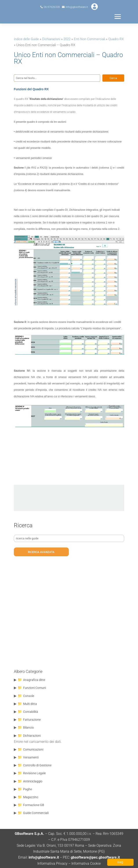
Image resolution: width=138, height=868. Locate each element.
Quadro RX (116, 39)
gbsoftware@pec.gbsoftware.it (95, 857)
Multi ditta (30, 704)
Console (29, 696)
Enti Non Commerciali (89, 39)
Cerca (113, 78)
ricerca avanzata (41, 552)
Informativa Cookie (86, 863)
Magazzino (31, 797)
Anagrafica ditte (34, 680)
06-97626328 (52, 7)
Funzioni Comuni (34, 688)
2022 (67, 39)
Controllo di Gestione (37, 765)
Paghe (27, 789)
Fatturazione (32, 720)
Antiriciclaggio (33, 781)
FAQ (120, 862)
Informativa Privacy (52, 863)
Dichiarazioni (51, 39)
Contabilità (31, 712)
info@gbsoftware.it (77, 7)
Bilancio (28, 728)
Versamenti (31, 757)
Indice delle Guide (26, 39)
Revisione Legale (34, 773)
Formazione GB (34, 805)
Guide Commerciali (36, 813)
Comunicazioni (33, 749)
